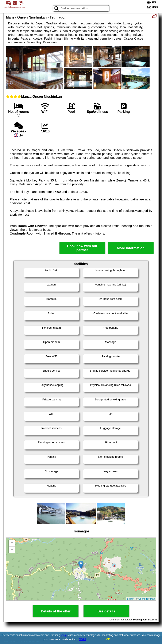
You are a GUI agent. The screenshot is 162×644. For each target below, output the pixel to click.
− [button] (12, 550)
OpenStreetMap (147, 599)
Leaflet (131, 599)
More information (131, 248)
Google (64, 635)
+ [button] (12, 543)
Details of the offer (56, 611)
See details (106, 611)
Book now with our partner (82, 248)
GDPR (83, 639)
